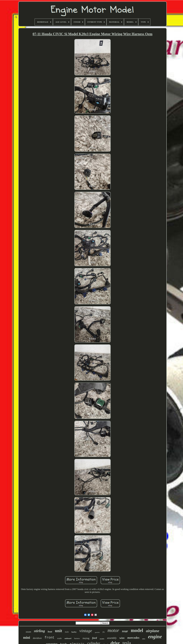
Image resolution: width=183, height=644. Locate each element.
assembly (112, 638)
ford (95, 638)
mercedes (133, 638)
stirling (39, 631)
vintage (86, 631)
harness (77, 638)
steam (28, 632)
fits (104, 632)
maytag (86, 638)
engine (155, 637)
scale (60, 638)
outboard (68, 638)
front (49, 638)
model (137, 630)
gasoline (97, 632)
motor (113, 630)
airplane (153, 631)
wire (122, 638)
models (102, 639)
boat (50, 632)
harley (74, 632)
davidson (37, 638)
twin (67, 632)
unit (58, 631)
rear (125, 631)
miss (144, 639)
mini (27, 637)
